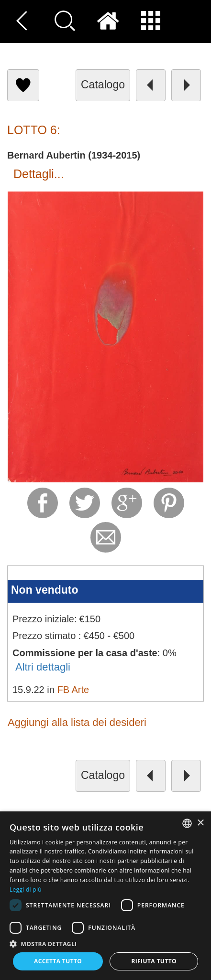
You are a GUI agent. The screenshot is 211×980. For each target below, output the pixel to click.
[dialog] (105, 896)
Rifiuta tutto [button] (154, 961)
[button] (105, 943)
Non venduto (45, 590)
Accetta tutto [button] (58, 961)
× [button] (200, 823)
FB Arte (73, 690)
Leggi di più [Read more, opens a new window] (26, 889)
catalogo (103, 85)
